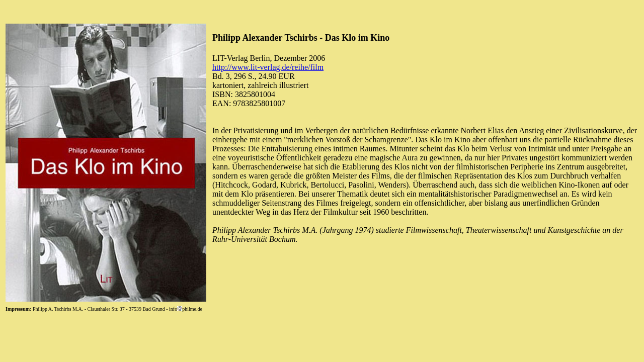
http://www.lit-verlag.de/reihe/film (268, 67)
